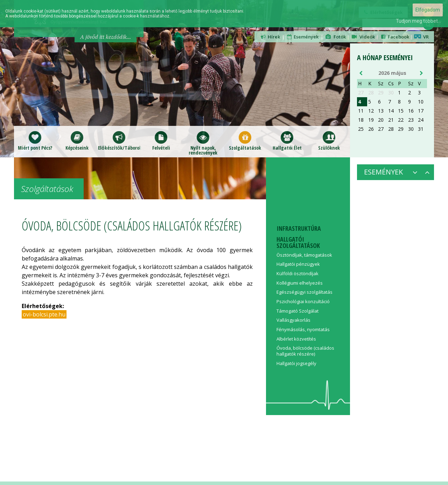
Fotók (335, 37)
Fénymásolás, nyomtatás (303, 329)
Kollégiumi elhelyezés (300, 283)
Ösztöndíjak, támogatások (304, 255)
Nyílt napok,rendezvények (203, 143)
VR (421, 37)
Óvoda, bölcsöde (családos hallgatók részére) (305, 351)
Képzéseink (77, 141)
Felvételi (161, 141)
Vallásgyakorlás (293, 320)
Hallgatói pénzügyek (298, 264)
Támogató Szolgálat (297, 311)
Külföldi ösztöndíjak (297, 273)
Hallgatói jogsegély (296, 363)
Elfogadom (428, 10)
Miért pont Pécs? (35, 141)
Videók (363, 37)
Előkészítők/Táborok (119, 141)
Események (302, 37)
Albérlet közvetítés (296, 339)
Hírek (270, 37)
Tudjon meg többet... (418, 21)
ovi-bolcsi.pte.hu (44, 314)
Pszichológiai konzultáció (303, 301)
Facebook (394, 37)
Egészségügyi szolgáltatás (304, 292)
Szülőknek (329, 141)
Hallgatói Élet (287, 141)
